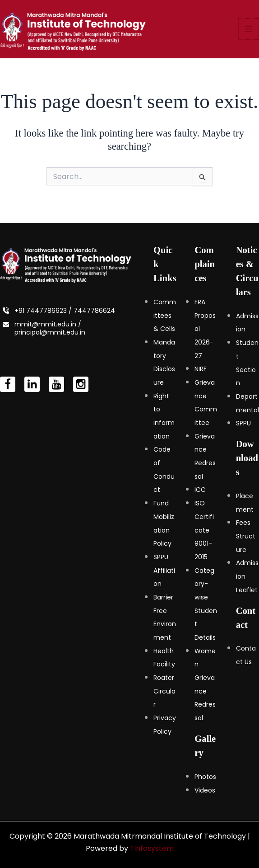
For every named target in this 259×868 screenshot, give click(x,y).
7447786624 (94, 311)
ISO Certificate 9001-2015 (204, 530)
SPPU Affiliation (164, 570)
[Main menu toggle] (249, 33)
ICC (200, 490)
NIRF (201, 369)
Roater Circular (164, 691)
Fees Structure (246, 536)
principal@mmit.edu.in (50, 332)
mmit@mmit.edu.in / (48, 324)
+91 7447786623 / (44, 311)
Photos (205, 777)
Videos (205, 790)
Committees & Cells (165, 315)
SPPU (243, 424)
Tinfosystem (152, 848)
